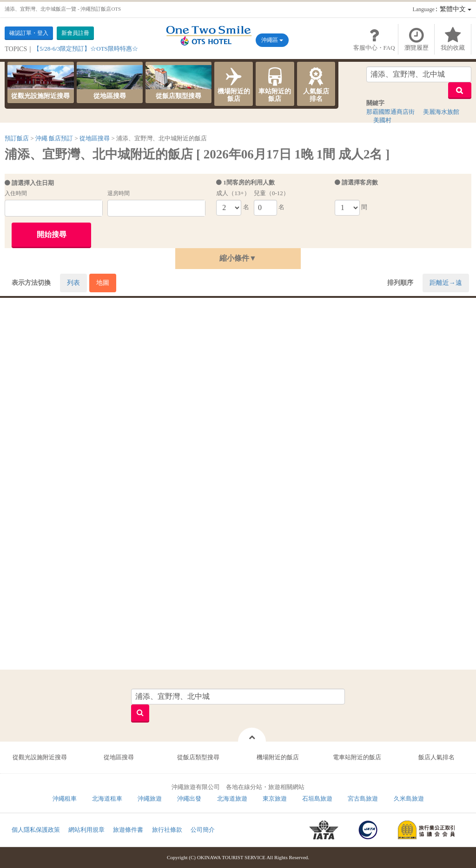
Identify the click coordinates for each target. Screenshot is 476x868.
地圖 (103, 283)
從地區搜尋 (110, 82)
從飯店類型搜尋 (178, 82)
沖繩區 (272, 40)
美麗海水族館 (441, 112)
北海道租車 (107, 799)
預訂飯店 (17, 138)
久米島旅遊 (409, 799)
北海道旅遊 (232, 799)
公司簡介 (203, 830)
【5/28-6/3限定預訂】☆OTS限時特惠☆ (86, 49)
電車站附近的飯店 (357, 757)
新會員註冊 (75, 33)
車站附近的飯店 (275, 84)
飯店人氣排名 (436, 757)
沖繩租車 (65, 799)
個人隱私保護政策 (36, 830)
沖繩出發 (189, 799)
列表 (73, 283)
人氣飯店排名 (316, 84)
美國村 (382, 120)
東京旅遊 (275, 799)
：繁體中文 (442, 9)
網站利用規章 (86, 830)
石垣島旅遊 (317, 799)
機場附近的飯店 (234, 84)
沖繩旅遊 (150, 799)
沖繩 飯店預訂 (54, 138)
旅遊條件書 (128, 830)
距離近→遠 (446, 283)
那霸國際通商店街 (390, 112)
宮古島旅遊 (363, 799)
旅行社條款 (167, 830)
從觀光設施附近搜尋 (40, 82)
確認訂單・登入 (29, 33)
